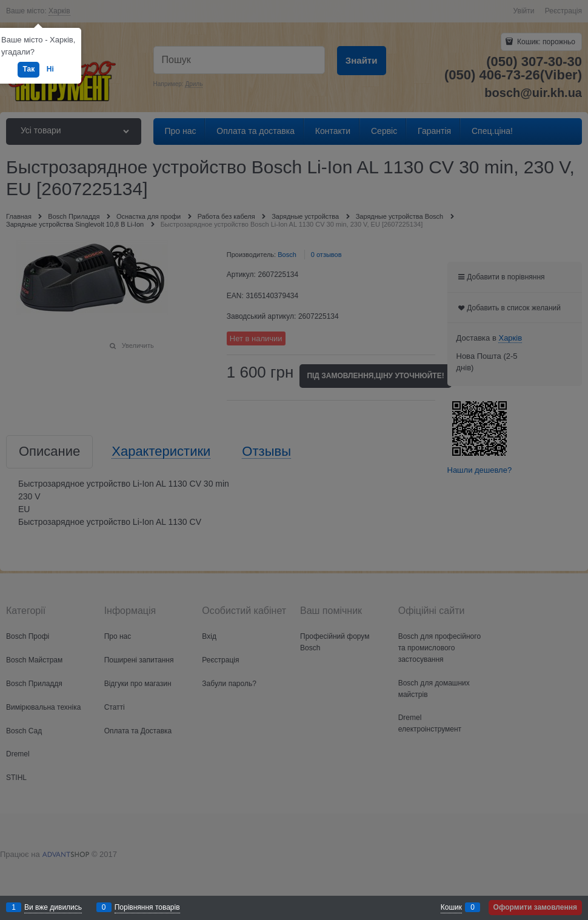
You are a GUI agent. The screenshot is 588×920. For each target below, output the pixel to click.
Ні (50, 69)
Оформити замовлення (535, 907)
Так (28, 69)
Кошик (451, 907)
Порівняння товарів (147, 907)
